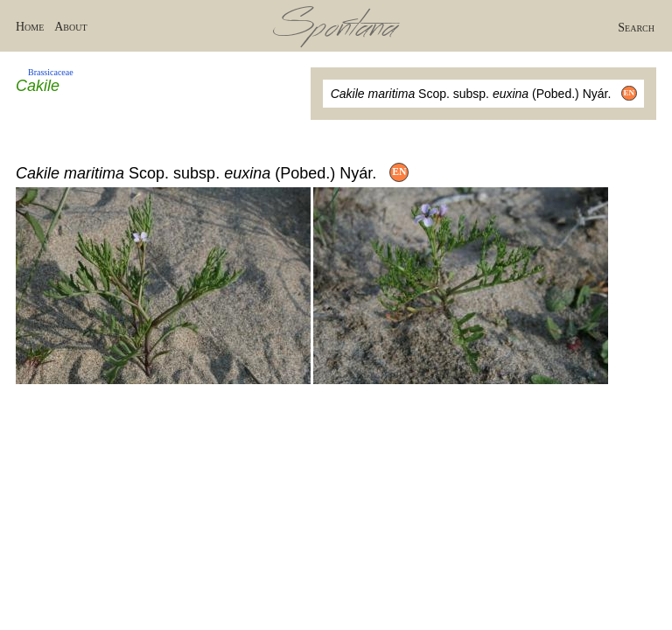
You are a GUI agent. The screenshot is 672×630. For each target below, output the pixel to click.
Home (30, 27)
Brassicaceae (51, 72)
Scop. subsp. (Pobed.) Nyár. (484, 94)
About (70, 27)
